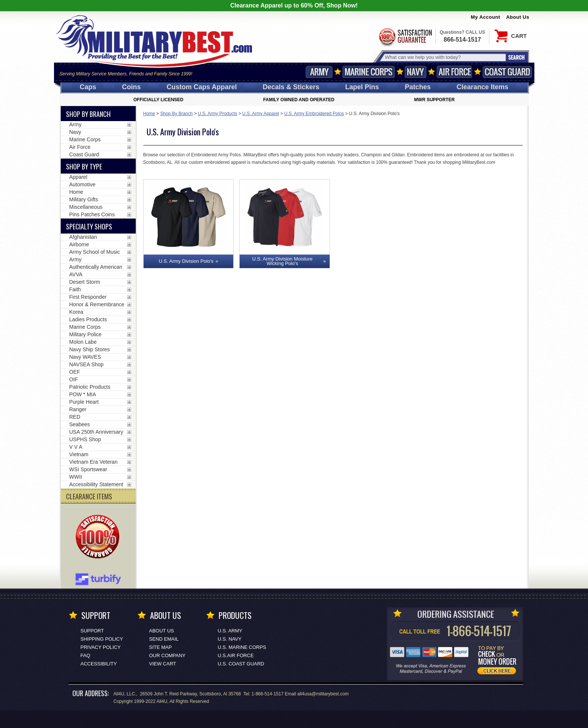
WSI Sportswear (88, 469)
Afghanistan (83, 237)
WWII (76, 477)
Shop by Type (84, 166)
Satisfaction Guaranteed (405, 37)
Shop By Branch (176, 114)
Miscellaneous (86, 207)
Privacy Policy (101, 647)
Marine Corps (369, 72)
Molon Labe (83, 342)
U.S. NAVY (230, 639)
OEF (75, 372)
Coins (131, 87)
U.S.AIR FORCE (236, 655)
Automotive (82, 184)
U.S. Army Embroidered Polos (314, 114)
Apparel (78, 177)
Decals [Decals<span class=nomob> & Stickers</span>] (291, 87)
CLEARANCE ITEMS (89, 496)
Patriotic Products (90, 387)
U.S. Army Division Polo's (186, 261)
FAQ (85, 655)
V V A (76, 447)
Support (92, 631)
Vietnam (79, 454)
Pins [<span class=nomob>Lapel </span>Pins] (362, 87)
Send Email (164, 639)
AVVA (76, 274)
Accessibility (99, 664)
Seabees (80, 424)
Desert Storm (85, 282)
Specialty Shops (89, 226)
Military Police (85, 334)
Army (319, 72)
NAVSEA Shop (87, 364)
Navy (415, 72)
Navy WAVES (85, 357)
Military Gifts (84, 199)
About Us (518, 17)
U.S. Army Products (218, 114)
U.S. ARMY (230, 631)
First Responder (88, 297)
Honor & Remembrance (97, 304)
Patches (418, 87)
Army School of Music (95, 252)
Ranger (78, 409)
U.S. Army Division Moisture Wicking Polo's (282, 261)
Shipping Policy (102, 639)
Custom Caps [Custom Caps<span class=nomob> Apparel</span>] (202, 87)
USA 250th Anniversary (96, 432)
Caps (88, 87)
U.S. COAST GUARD (241, 664)
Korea (76, 312)
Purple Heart (84, 402)
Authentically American (96, 267)
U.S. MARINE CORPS (242, 647)
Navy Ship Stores (90, 349)
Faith (75, 289)
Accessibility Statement (96, 484)
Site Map (161, 647)
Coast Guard (508, 72)
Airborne (79, 244)
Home (149, 114)
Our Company (167, 655)
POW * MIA (83, 394)
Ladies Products (88, 319)
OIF (74, 379)
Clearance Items (482, 87)
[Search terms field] (444, 57)
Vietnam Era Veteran (94, 462)
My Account (486, 17)
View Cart (163, 664)
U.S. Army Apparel (261, 114)
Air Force (454, 72)
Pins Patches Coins (92, 214)
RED (75, 417)
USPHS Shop (85, 439)
